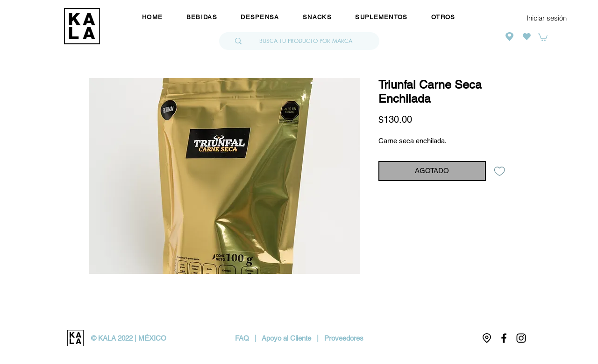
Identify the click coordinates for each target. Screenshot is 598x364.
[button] (543, 37)
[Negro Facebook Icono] (504, 338)
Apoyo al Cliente (286, 338)
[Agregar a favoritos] (500, 171)
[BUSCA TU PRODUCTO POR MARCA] (306, 41)
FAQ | (248, 338)
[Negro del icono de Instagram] (521, 338)
